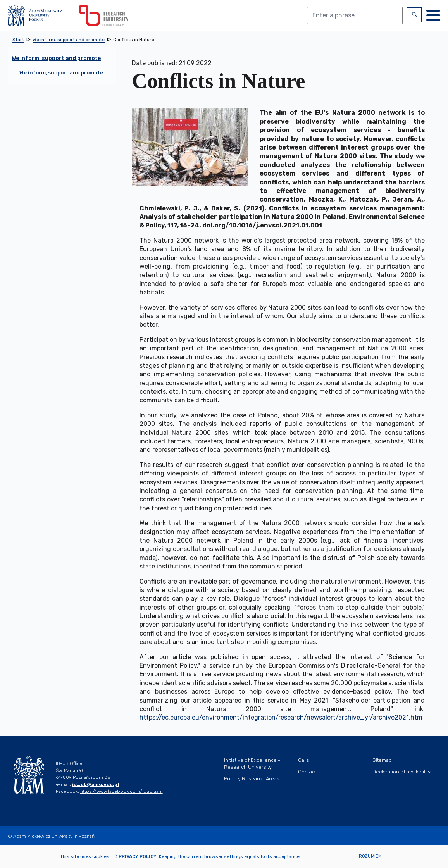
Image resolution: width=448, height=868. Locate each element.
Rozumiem (370, 856)
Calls (304, 760)
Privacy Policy (138, 856)
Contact (307, 772)
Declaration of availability (401, 772)
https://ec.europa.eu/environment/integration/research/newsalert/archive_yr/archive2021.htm (281, 717)
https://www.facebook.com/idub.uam (121, 791)
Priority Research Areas (252, 779)
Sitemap (382, 760)
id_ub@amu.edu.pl (96, 784)
